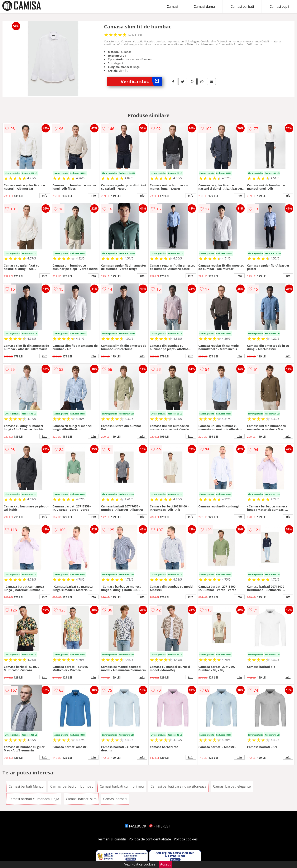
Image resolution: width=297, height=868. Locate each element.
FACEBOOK (136, 826)
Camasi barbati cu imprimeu (122, 786)
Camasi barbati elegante (232, 786)
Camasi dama (204, 6)
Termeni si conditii (112, 839)
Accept (166, 864)
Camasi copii (279, 6)
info (45, 196)
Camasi (172, 6)
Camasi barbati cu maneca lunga (34, 799)
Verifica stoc (142, 81)
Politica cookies (186, 839)
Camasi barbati (242, 6)
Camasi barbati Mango (26, 786)
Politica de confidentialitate (150, 839)
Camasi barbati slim (81, 799)
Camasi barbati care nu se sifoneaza (178, 786)
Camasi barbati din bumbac (72, 786)
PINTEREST (160, 826)
